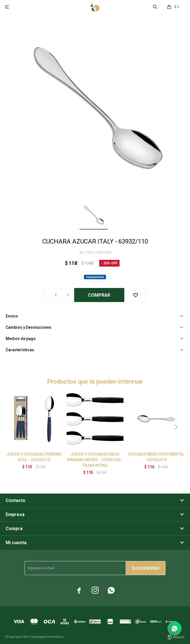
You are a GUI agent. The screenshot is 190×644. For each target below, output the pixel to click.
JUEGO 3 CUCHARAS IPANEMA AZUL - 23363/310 (34, 457)
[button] (176, 427)
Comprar (99, 295)
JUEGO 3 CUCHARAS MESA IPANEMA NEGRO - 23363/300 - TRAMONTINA (95, 460)
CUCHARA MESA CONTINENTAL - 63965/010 (156, 457)
